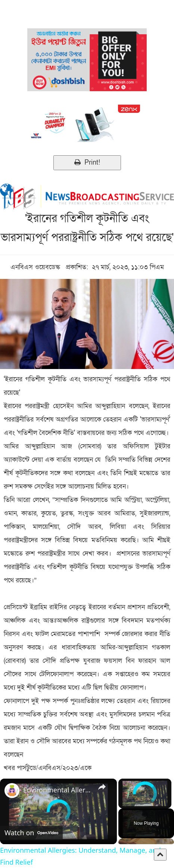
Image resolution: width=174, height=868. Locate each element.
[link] (12, 791)
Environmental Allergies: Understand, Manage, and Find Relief (57, 790)
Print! (87, 163)
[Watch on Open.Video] (31, 833)
